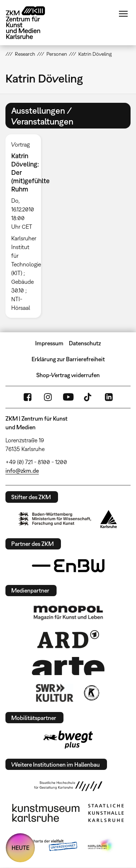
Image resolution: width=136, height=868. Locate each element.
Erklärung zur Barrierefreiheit (68, 359)
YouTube (68, 397)
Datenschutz (85, 343)
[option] (26, 226)
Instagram (48, 397)
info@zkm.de (22, 471)
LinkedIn (109, 397)
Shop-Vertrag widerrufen (68, 375)
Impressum (49, 343)
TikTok (88, 397)
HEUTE (20, 848)
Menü (123, 14)
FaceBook (28, 397)
